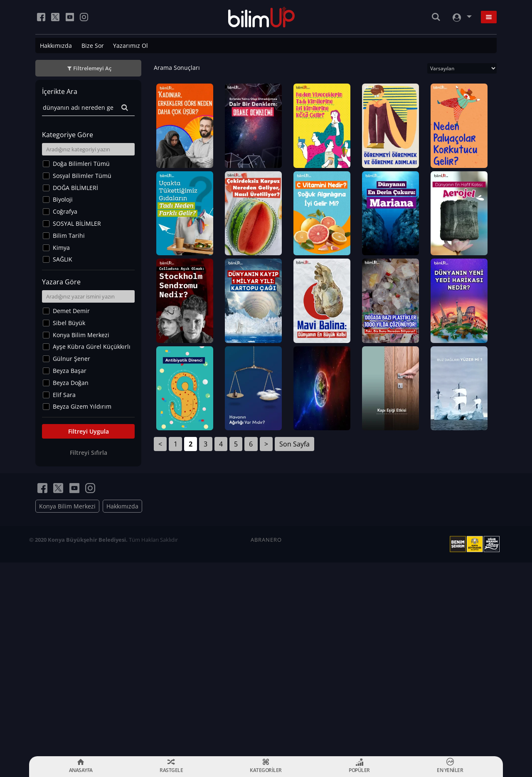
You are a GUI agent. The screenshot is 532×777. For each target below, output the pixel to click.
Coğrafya (65, 211)
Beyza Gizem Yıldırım (82, 406)
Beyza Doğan (71, 383)
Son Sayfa (294, 651)
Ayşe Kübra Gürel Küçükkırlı (92, 347)
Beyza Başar (70, 371)
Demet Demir (71, 311)
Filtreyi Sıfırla (89, 453)
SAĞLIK (63, 259)
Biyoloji (63, 199)
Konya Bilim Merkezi (81, 335)
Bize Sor (93, 46)
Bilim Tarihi (69, 236)
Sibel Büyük (69, 323)
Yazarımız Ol (131, 46)
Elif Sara (64, 395)
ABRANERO (266, 733)
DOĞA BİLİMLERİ (75, 188)
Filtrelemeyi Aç (92, 68)
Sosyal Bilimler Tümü (82, 176)
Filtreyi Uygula (89, 431)
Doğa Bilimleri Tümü (81, 164)
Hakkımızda (56, 46)
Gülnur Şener (71, 359)
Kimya (61, 248)
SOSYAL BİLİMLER (77, 223)
